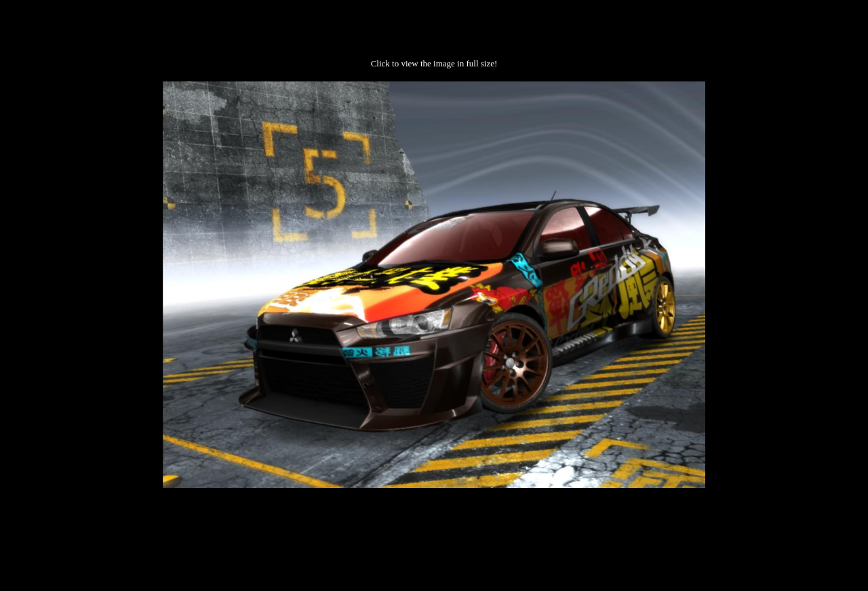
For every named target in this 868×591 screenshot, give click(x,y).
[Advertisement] (434, 531)
